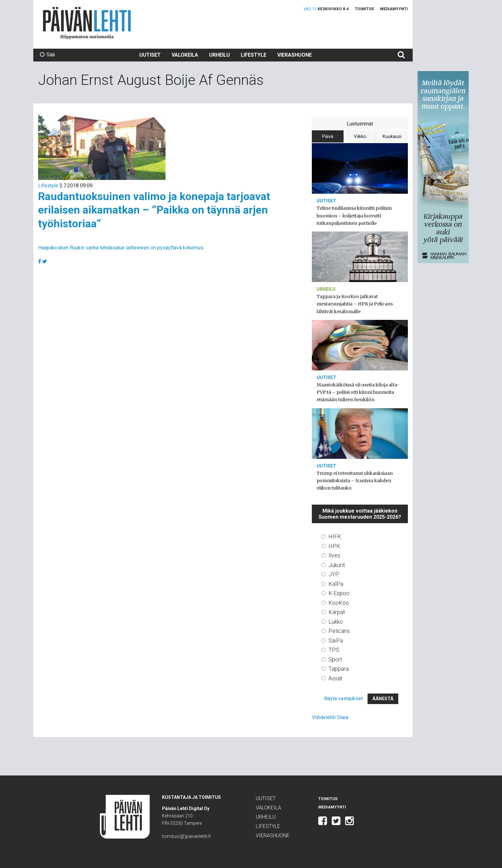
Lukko (336, 622)
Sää (47, 55)
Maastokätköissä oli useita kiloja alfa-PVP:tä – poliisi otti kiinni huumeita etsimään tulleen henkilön (358, 392)
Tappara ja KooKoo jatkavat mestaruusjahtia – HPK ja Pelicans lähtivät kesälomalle (355, 304)
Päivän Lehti (87, 23)
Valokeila (185, 55)
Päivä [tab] (328, 136)
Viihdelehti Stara (330, 717)
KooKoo (339, 603)
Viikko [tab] (360, 136)
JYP (334, 574)
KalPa (336, 584)
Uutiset (150, 55)
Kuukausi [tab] (392, 136)
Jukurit (337, 565)
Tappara (339, 669)
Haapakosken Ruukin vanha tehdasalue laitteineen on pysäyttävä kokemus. (121, 248)
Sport (335, 659)
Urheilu (219, 55)
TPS (334, 650)
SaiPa (336, 641)
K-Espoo (339, 593)
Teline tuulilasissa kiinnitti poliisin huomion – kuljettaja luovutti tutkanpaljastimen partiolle (354, 215)
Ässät (336, 678)
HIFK (335, 536)
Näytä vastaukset (343, 698)
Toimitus (364, 9)
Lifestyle (254, 55)
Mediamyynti (394, 9)
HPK (334, 546)
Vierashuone (295, 55)
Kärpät (337, 612)
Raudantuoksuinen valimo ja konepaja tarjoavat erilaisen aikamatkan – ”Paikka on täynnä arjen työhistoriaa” (154, 210)
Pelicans (339, 631)
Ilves (334, 555)
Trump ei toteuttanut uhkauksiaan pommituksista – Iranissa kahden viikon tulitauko (355, 481)
